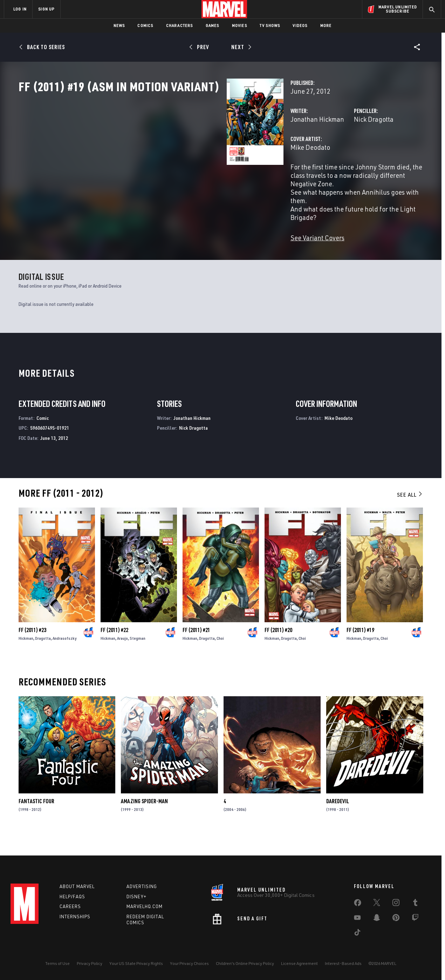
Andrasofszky (64, 656)
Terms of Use (57, 963)
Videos (300, 25)
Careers (70, 906)
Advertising (142, 886)
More (326, 25)
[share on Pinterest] (396, 919)
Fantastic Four (36, 819)
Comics (145, 25)
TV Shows (270, 25)
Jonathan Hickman (172, 150)
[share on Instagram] (396, 904)
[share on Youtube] (357, 919)
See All (410, 512)
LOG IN (20, 9)
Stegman (138, 656)
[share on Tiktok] (357, 934)
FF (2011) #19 (360, 648)
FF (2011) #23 (32, 648)
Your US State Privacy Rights (136, 963)
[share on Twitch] (415, 919)
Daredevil (338, 819)
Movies (239, 25)
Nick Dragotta (301, 150)
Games (213, 25)
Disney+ (136, 897)
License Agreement (299, 963)
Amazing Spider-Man (144, 819)
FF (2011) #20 (278, 648)
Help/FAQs (72, 897)
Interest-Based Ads (343, 963)
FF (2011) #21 (196, 648)
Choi (220, 656)
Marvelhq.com (145, 906)
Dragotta (43, 656)
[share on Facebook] (358, 904)
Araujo (122, 656)
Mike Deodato (165, 178)
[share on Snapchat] (377, 919)
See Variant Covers (172, 243)
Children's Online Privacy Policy (245, 963)
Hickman (26, 656)
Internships (75, 917)
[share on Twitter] (377, 904)
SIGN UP (46, 9)
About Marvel (77, 886)
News (119, 25)
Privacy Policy (90, 963)
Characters (180, 25)
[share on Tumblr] (415, 904)
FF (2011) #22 (114, 648)
